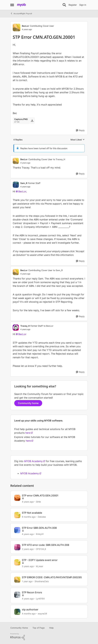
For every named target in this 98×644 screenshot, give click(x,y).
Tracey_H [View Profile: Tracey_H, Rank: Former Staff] (25, 326)
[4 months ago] (29, 614)
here (28, 433)
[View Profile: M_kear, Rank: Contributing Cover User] (17, 562)
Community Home (19, 628)
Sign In (83, 5)
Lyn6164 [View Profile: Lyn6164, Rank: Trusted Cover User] (40, 598)
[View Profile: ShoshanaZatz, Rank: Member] (17, 580)
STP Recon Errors (32, 592)
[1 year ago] (27, 581)
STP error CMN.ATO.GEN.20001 (40, 495)
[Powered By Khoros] (49, 637)
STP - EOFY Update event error (40, 560)
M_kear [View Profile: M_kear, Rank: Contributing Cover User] (40, 566)
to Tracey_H (59, 159)
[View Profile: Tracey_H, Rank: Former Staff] (16, 328)
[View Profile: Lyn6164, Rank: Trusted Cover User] (17, 595)
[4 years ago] (28, 502)
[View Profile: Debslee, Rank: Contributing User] (17, 515)
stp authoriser (30, 610)
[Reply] (80, 130)
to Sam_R (58, 270)
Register (73, 5)
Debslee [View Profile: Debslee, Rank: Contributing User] (42, 517)
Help (51, 628)
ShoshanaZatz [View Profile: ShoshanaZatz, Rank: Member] (42, 581)
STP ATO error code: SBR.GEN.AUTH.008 (46, 545)
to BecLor (48, 326)
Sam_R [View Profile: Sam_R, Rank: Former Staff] (24, 183)
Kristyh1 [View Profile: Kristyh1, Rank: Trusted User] (40, 534)
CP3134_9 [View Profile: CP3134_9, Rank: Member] (41, 549)
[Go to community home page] (21, 5)
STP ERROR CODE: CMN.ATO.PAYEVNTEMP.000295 (52, 577)
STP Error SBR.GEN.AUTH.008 (39, 528)
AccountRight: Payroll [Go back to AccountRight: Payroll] (21, 13)
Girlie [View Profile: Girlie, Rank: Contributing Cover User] (38, 502)
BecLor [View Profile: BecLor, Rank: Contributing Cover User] (25, 26)
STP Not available (32, 513)
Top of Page (39, 628)
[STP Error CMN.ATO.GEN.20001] (43, 163)
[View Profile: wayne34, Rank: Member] (17, 612)
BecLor (22, 191)
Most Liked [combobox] (78, 140)
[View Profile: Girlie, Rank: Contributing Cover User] (17, 498)
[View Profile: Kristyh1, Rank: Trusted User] (17, 530)
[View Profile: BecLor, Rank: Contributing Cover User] (17, 27)
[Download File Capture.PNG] (32, 120)
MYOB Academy (33, 461)
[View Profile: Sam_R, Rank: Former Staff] (16, 185)
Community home (28, 403)
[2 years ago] (28, 549)
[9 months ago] (29, 517)
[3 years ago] (28, 566)
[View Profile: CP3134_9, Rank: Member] (17, 547)
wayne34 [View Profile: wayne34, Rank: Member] (42, 614)
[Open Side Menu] (12, 5)
